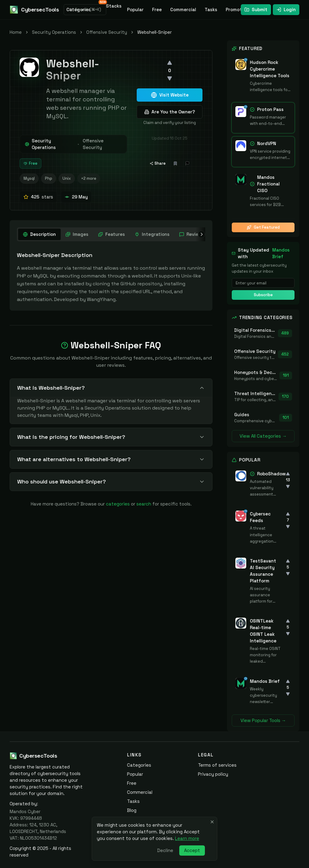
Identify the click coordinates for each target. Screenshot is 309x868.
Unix (67, 178)
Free (157, 10)
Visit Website (170, 95)
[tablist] (136, 234)
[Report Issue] (187, 163)
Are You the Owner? (170, 112)
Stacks (112, 5)
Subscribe (263, 295)
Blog (132, 810)
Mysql (29, 178)
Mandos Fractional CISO (268, 184)
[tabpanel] (111, 277)
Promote (235, 10)
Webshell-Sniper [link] (154, 32)
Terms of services (217, 765)
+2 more (89, 178)
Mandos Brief (281, 253)
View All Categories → (263, 436)
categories (118, 504)
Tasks (211, 10)
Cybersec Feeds (260, 517)
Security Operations (54, 32)
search (144, 504)
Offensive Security (107, 32)
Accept (192, 850)
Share (158, 163)
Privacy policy (213, 774)
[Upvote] (170, 63)
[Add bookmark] (175, 163)
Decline (165, 850)
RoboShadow (271, 474)
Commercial (183, 10)
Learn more (187, 838)
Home (16, 32)
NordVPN (267, 143)
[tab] (39, 234)
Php (49, 178)
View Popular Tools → (263, 720)
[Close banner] (212, 822)
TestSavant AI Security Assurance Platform (263, 571)
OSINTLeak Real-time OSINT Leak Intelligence (263, 631)
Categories (139, 765)
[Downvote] (170, 78)
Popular (135, 10)
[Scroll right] (200, 234)
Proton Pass (270, 109)
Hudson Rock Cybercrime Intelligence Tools (270, 69)
